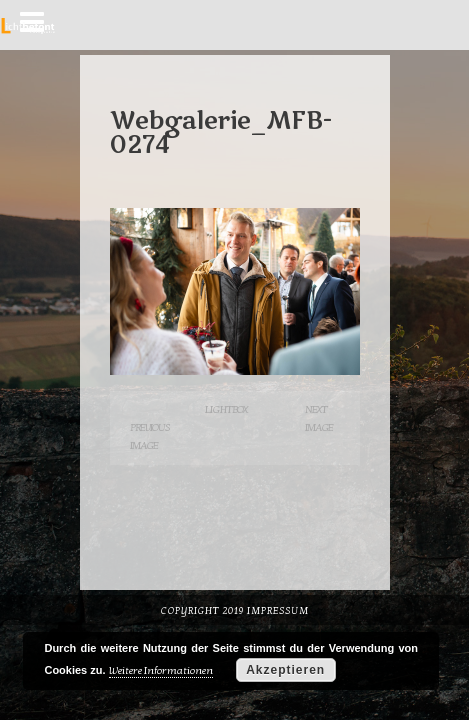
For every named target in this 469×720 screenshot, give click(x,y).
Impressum (278, 611)
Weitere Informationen (161, 670)
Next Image (319, 418)
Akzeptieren (285, 670)
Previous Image (150, 436)
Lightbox (226, 409)
